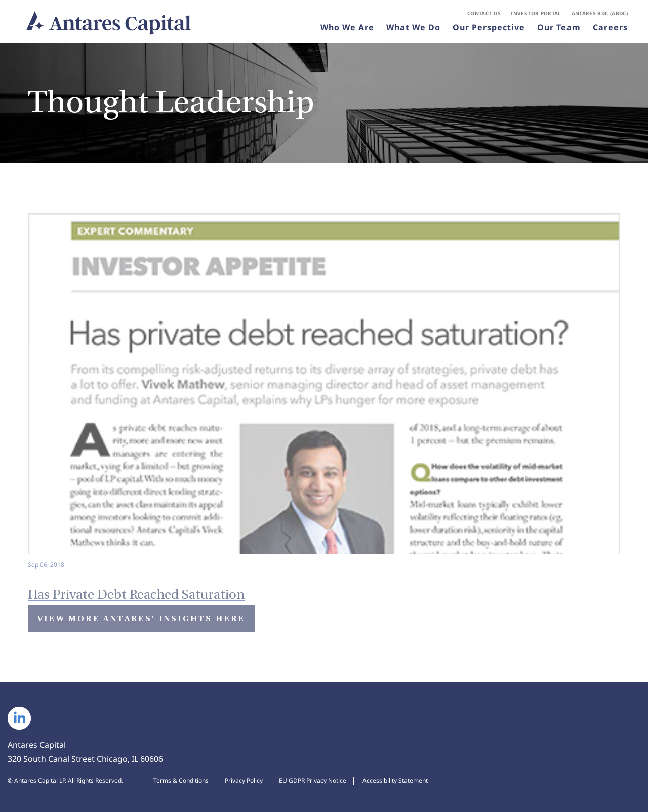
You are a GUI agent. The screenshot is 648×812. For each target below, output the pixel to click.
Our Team (559, 27)
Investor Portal (536, 13)
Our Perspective (489, 27)
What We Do (413, 27)
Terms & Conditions (181, 781)
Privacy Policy (244, 781)
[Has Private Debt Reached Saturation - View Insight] (324, 392)
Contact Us (484, 13)
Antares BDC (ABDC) (600, 13)
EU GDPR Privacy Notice (313, 781)
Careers (610, 27)
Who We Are (347, 27)
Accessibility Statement (395, 781)
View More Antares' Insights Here (141, 618)
